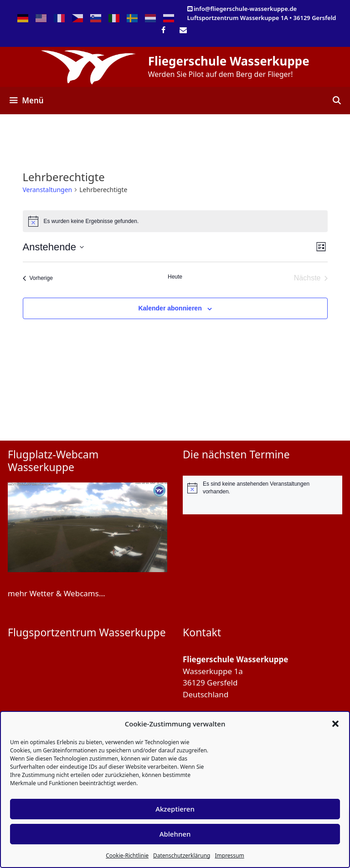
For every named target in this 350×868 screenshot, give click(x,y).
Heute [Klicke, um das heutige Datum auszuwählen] (175, 277)
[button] (335, 724)
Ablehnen (175, 834)
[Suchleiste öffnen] (336, 101)
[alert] (262, 488)
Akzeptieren (175, 809)
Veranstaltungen (48, 190)
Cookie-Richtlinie (127, 855)
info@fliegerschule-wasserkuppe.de (245, 9)
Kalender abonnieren (170, 308)
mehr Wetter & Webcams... (57, 593)
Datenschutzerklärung (182, 855)
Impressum (229, 855)
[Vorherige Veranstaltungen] (38, 278)
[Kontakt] (183, 30)
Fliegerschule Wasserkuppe (229, 61)
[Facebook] (163, 30)
